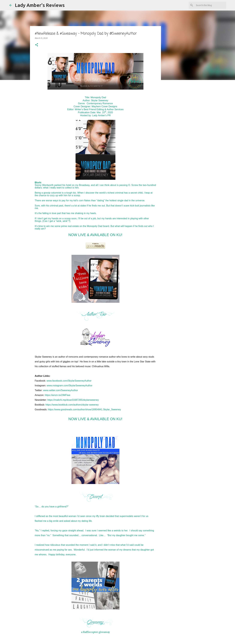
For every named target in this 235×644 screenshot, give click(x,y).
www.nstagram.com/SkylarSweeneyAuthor (70, 386)
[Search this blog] (210, 5)
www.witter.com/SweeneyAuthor (61, 390)
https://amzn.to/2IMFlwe (58, 395)
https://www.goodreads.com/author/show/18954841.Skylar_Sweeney (84, 409)
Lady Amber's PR (101, 115)
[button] (37, 45)
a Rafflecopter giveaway (95, 632)
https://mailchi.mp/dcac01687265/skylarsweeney (73, 400)
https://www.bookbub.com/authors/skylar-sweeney (72, 405)
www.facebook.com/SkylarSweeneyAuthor (69, 381)
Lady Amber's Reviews (40, 5)
